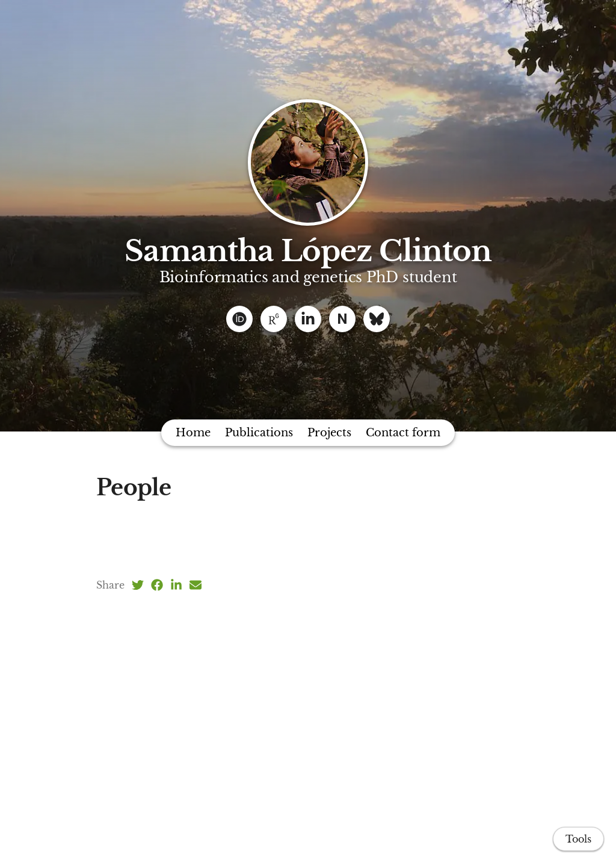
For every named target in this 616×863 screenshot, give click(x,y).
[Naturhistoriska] (342, 319)
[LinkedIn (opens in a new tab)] (176, 585)
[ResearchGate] (274, 319)
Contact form (403, 433)
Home (193, 433)
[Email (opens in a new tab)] (196, 585)
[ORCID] (239, 319)
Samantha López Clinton (308, 251)
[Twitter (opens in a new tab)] (138, 585)
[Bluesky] (377, 319)
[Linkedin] (308, 319)
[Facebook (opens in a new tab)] (157, 585)
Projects (329, 433)
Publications (259, 433)
